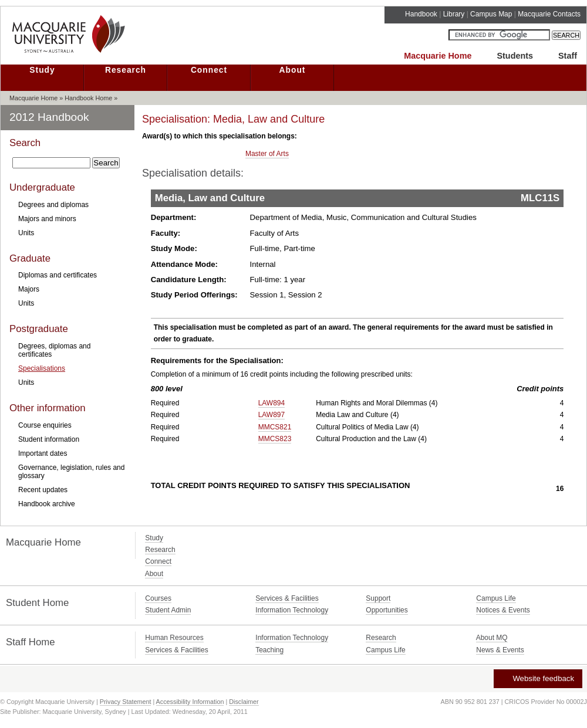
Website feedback (537, 678)
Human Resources (174, 638)
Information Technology (292, 610)
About (293, 70)
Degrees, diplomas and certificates (54, 350)
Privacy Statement (126, 702)
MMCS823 (275, 439)
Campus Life (496, 598)
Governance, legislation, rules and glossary (71, 472)
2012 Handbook (49, 117)
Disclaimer (244, 702)
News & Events (500, 650)
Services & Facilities (287, 598)
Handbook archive (47, 504)
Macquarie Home (438, 56)
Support (378, 598)
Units (26, 233)
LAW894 (272, 403)
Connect (209, 70)
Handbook (421, 14)
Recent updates (43, 490)
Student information (49, 439)
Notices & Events (503, 610)
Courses (158, 598)
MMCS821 (275, 427)
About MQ (492, 638)
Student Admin (168, 610)
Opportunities (387, 610)
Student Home (37, 603)
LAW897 (272, 415)
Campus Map (491, 14)
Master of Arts (267, 154)
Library (454, 14)
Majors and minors (47, 219)
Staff (568, 56)
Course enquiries (45, 425)
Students (515, 56)
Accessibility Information (190, 702)
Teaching (269, 650)
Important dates (43, 453)
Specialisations (42, 368)
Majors (29, 289)
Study (42, 70)
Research (126, 70)
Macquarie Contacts (549, 14)
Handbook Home (88, 98)
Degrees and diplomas (53, 205)
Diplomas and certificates (58, 275)
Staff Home (31, 642)
